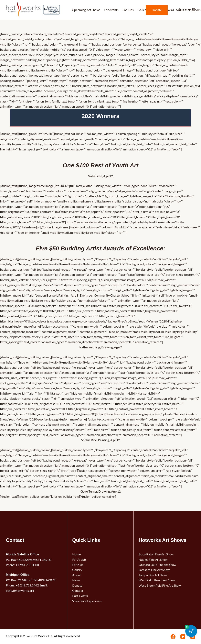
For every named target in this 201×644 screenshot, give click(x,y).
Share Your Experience (87, 601)
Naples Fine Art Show (153, 559)
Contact (78, 590)
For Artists (111, 10)
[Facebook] (173, 637)
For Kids (128, 10)
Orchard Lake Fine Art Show (157, 565)
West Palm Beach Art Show (157, 580)
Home (76, 554)
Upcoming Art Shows (86, 10)
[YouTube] (183, 637)
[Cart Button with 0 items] (191, 634)
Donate (157, 10)
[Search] (173, 10)
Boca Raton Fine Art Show (156, 554)
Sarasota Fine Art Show (154, 570)
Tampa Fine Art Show (153, 575)
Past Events (80, 596)
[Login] (179, 10)
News (76, 580)
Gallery (143, 10)
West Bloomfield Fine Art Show (160, 585)
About (77, 575)
